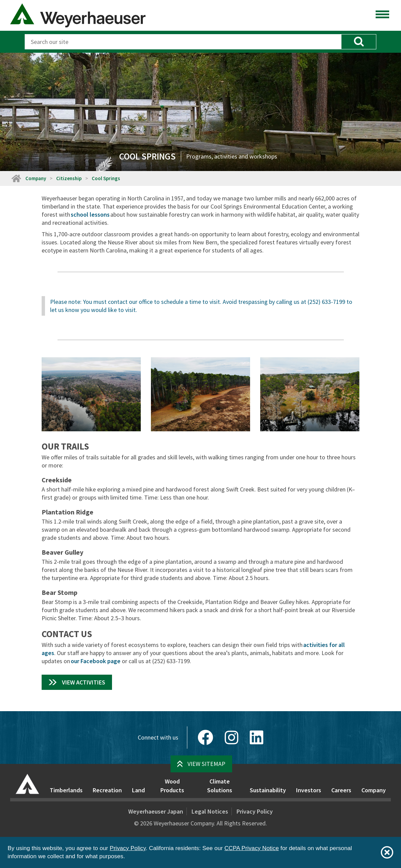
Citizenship (69, 178)
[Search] (183, 42)
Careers (341, 790)
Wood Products (172, 786)
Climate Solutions (220, 786)
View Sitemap (206, 764)
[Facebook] (205, 738)
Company (36, 178)
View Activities (84, 682)
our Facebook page (96, 661)
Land (138, 790)
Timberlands (66, 790)
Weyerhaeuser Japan (156, 811)
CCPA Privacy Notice (252, 848)
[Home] (16, 178)
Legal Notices (210, 811)
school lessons (90, 214)
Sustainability (268, 790)
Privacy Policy (255, 811)
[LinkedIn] (257, 738)
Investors (309, 790)
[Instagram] (231, 738)
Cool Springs (106, 178)
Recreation (107, 790)
